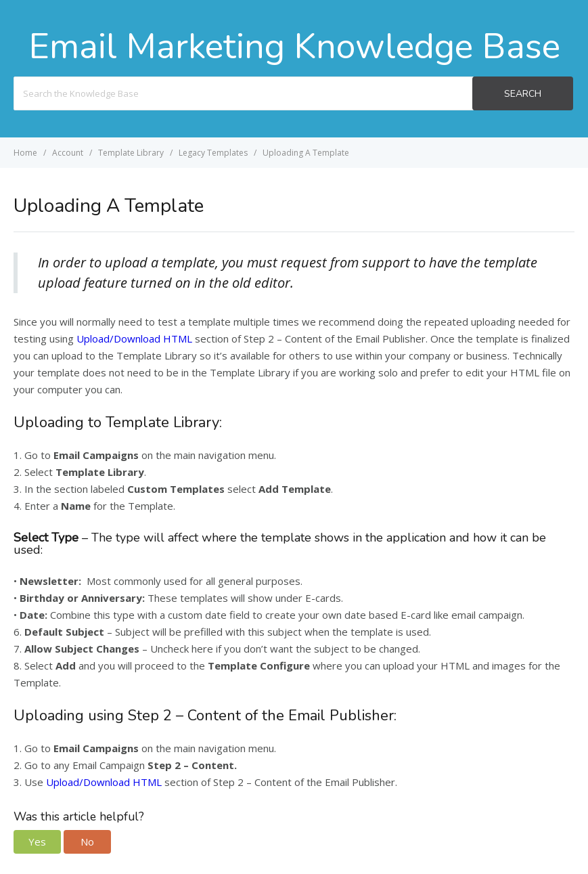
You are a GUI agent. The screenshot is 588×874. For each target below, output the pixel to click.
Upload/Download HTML (134, 338)
